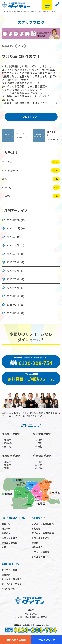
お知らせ (6, 533)
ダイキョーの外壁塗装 (43, 533)
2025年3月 (13, 296)
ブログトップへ (31, 117)
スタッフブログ (9, 538)
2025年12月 (13, 220)
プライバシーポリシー (13, 584)
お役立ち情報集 (9, 543)
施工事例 (6, 529)
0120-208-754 (47, 640)
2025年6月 (13, 271)
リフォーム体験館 (40, 552)
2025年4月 (13, 288)
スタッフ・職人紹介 (12, 579)
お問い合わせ (8, 589)
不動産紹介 (37, 529)
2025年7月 (13, 262)
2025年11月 (13, 228)
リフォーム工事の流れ (43, 524)
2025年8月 (13, 254)
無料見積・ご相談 (15, 640)
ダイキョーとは (9, 570)
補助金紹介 (37, 547)
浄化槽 (35, 543)
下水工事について (40, 538)
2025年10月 (13, 237)
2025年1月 (13, 313)
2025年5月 (13, 279)
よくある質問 (38, 557)
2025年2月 (13, 305)
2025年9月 (13, 245)
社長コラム (7, 547)
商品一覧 (6, 524)
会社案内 (6, 574)
